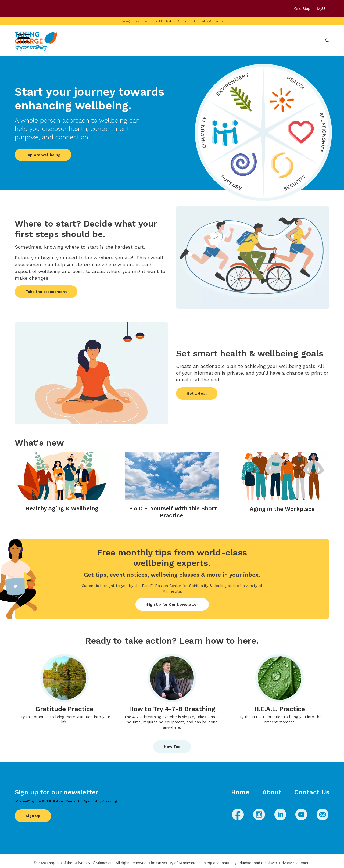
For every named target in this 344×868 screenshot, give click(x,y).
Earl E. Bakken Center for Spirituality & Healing (189, 21)
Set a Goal (197, 393)
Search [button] (327, 41)
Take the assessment (46, 292)
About (272, 792)
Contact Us (312, 792)
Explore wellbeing (43, 155)
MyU (323, 9)
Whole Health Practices (253, 41)
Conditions (214, 41)
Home (240, 792)
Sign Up (33, 816)
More (314, 41)
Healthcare (292, 41)
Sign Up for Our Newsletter (172, 604)
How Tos (172, 747)
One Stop (302, 9)
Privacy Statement (295, 863)
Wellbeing (187, 41)
